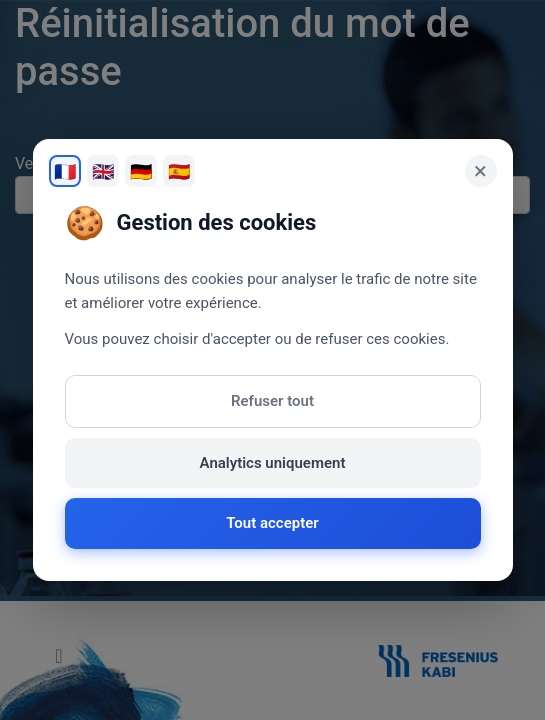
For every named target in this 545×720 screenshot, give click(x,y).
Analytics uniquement (273, 463)
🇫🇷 (65, 171)
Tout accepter (272, 523)
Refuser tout (272, 401)
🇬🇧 (103, 171)
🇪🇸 (179, 171)
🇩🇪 (141, 171)
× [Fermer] (480, 171)
